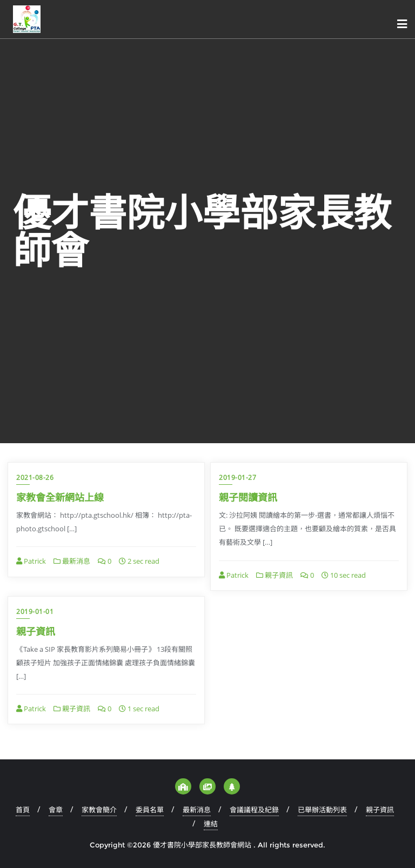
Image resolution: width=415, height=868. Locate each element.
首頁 (23, 810)
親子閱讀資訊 (248, 497)
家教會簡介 (99, 810)
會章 (56, 810)
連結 (211, 824)
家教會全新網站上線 (60, 497)
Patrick (31, 561)
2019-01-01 (35, 612)
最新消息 (72, 561)
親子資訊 (275, 575)
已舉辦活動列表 (322, 810)
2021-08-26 (35, 478)
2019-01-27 (237, 478)
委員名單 (150, 810)
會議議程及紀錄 (254, 810)
